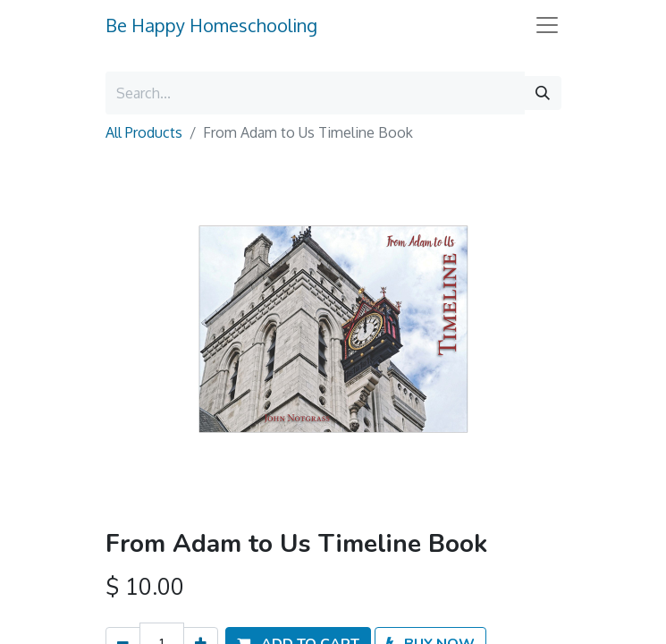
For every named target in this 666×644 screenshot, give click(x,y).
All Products (144, 132)
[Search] (543, 93)
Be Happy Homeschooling (211, 25)
